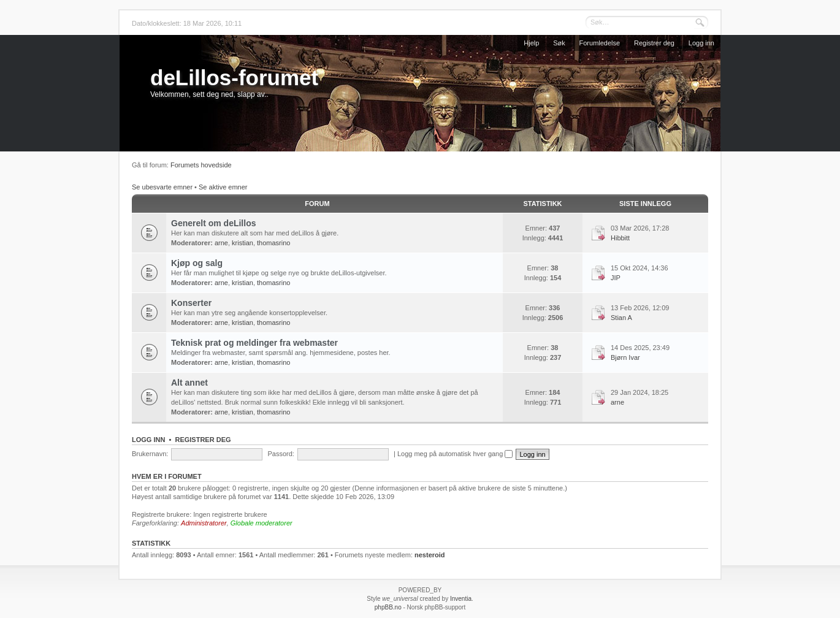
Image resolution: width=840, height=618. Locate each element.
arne (221, 243)
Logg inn (701, 43)
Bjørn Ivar (625, 357)
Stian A (621, 318)
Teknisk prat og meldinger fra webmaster (254, 343)
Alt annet (189, 383)
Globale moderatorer (262, 523)
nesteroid (430, 555)
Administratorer (204, 523)
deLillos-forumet (234, 78)
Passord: (281, 454)
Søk (559, 43)
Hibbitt (620, 238)
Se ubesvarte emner (162, 187)
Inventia (461, 599)
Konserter (191, 303)
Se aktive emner (223, 187)
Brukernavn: (150, 454)
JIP (616, 278)
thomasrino (273, 243)
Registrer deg (654, 43)
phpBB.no (388, 607)
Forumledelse (600, 43)
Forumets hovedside (201, 165)
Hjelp (531, 43)
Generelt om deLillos (213, 223)
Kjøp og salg (197, 263)
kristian (242, 243)
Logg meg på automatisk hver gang (455, 454)
